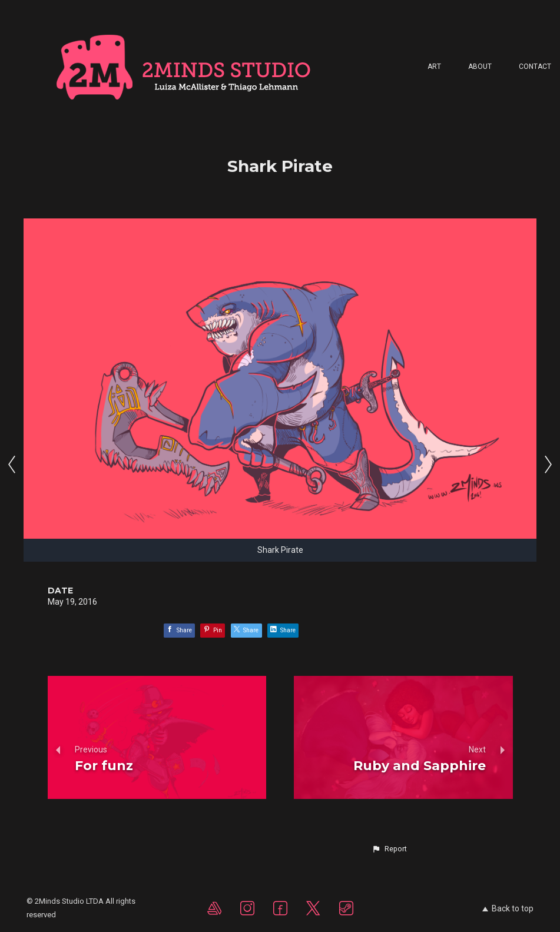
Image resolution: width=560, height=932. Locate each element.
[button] (389, 849)
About (480, 67)
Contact (535, 67)
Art (434, 67)
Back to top (508, 908)
